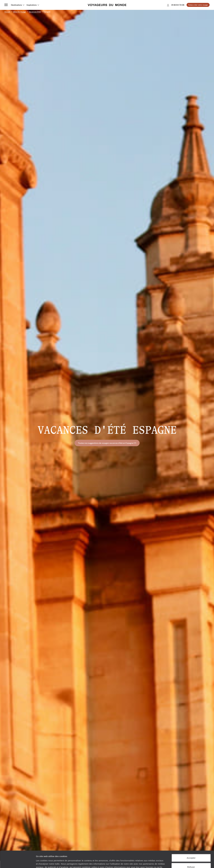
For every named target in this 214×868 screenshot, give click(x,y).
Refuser (191, 850)
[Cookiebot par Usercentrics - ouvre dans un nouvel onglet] (18, 863)
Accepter (191, 841)
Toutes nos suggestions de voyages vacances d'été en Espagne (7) (107, 443)
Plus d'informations (101, 854)
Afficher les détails (151, 863)
